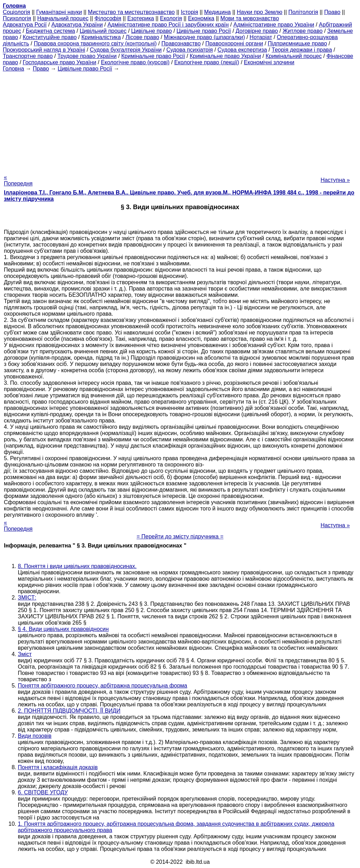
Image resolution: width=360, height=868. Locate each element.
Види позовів (35, 736)
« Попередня (18, 180)
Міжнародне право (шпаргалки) (204, 37)
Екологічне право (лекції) (207, 62)
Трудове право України (87, 56)
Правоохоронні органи (234, 43)
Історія (189, 12)
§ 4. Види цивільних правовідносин (63, 629)
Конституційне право (50, 37)
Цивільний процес (103, 31)
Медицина (217, 12)
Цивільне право (151, 31)
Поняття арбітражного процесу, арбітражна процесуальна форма (103, 686)
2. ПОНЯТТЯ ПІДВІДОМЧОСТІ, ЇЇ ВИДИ (69, 711)
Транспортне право (28, 56)
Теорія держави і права (302, 50)
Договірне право (257, 31)
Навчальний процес (63, 18)
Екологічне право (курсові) (135, 62)
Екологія (171, 18)
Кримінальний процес (294, 56)
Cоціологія (16, 12)
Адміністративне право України (274, 25)
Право (332, 12)
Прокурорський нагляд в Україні (44, 50)
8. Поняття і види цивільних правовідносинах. (77, 566)
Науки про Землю (259, 12)
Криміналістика (101, 37)
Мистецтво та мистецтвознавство (131, 12)
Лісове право (142, 37)
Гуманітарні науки (59, 12)
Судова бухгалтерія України (126, 50)
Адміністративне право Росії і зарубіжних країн (168, 25)
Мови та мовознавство (250, 18)
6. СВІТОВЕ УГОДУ (43, 792)
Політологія (303, 12)
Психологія (17, 18)
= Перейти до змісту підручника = (180, 536)
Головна (13, 69)
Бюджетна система (51, 31)
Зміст (25, 654)
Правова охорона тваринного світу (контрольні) (95, 43)
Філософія (108, 18)
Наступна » (335, 180)
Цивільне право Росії (204, 31)
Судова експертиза (242, 50)
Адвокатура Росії (25, 25)
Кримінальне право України (225, 56)
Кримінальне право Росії (153, 56)
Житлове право (303, 31)
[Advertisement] (180, 121)
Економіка (201, 18)
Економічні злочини (269, 62)
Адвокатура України (77, 25)
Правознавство (181, 43)
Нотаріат (261, 37)
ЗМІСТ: (27, 598)
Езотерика (141, 18)
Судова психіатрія (190, 50)
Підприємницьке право (297, 43)
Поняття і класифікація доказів (58, 767)
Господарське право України (59, 62)
